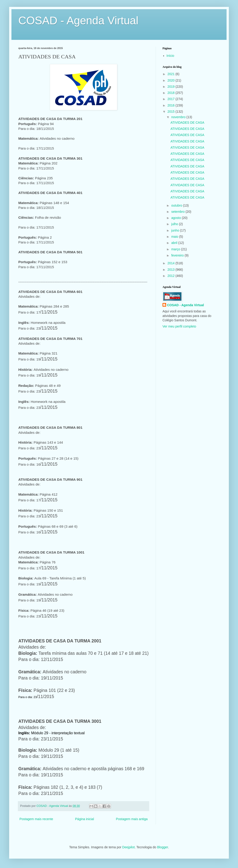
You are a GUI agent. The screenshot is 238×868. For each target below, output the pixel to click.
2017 (172, 99)
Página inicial (85, 819)
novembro (179, 117)
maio (175, 237)
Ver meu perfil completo (179, 326)
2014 (172, 263)
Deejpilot (128, 847)
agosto (176, 218)
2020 (172, 80)
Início (170, 56)
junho (176, 230)
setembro (178, 212)
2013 (172, 270)
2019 (172, 87)
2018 (172, 93)
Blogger (162, 847)
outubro (177, 205)
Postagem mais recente (36, 819)
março (176, 249)
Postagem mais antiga (132, 819)
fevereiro (178, 255)
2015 (172, 112)
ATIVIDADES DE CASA (187, 123)
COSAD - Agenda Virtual (78, 20)
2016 (172, 105)
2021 (172, 74)
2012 (172, 276)
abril (175, 243)
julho (175, 224)
